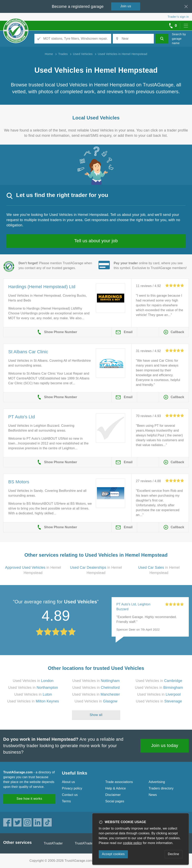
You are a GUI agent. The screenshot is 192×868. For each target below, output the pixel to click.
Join (126, 6)
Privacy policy (72, 788)
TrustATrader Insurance (92, 843)
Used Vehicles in (33, 681)
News (153, 795)
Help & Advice (116, 788)
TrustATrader (53, 843)
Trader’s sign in (178, 17)
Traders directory (161, 788)
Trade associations (119, 782)
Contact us (70, 795)
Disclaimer (113, 795)
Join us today (165, 745)
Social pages (115, 801)
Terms (66, 801)
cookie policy (132, 843)
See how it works (29, 799)
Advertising (157, 782)
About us (68, 782)
